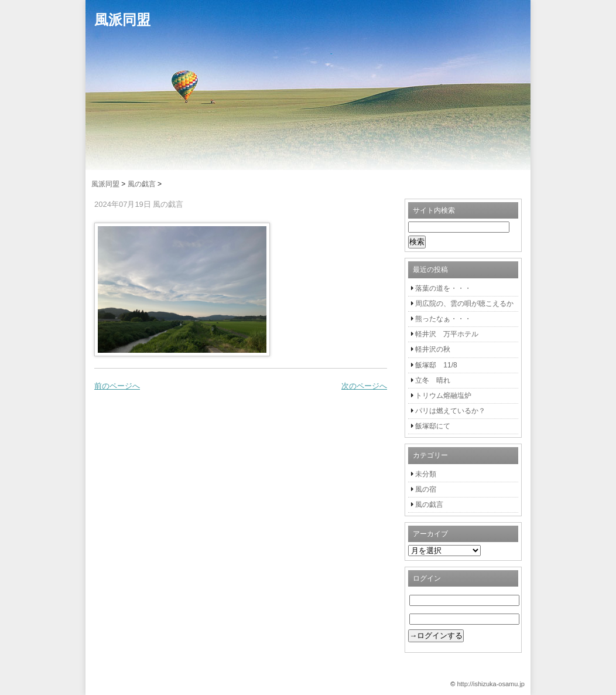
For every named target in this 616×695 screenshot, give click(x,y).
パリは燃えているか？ (450, 411)
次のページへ (364, 386)
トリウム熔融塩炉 (443, 396)
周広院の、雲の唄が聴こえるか (464, 304)
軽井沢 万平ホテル (447, 334)
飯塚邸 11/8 (436, 365)
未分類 (426, 474)
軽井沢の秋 (433, 349)
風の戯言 (429, 505)
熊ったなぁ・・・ (443, 319)
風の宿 (426, 489)
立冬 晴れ (433, 380)
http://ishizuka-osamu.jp (491, 684)
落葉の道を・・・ (443, 288)
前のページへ (117, 386)
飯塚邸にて (433, 426)
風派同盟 (122, 20)
